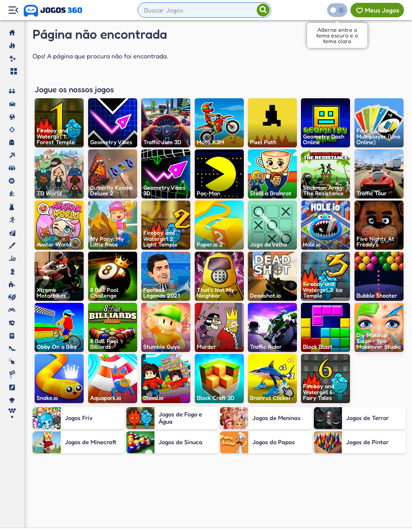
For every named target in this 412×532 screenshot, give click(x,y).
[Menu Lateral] (13, 10)
